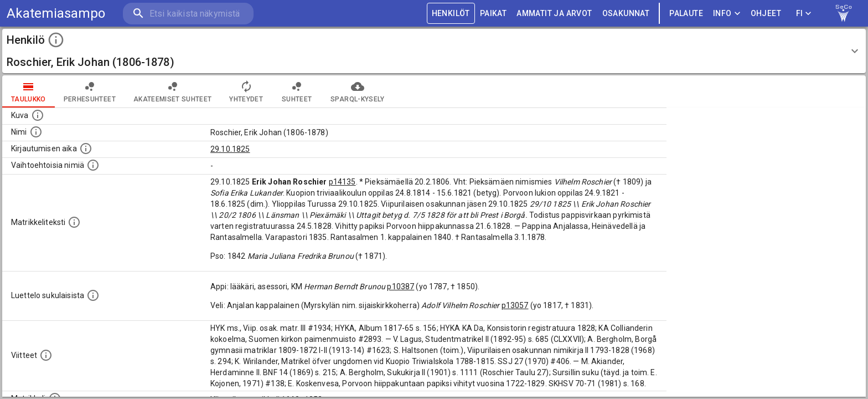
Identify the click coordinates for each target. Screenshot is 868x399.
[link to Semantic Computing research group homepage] (844, 13)
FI (804, 14)
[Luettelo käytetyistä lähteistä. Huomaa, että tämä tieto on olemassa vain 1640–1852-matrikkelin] (46, 355)
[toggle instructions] (56, 40)
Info (727, 14)
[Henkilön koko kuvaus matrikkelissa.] (74, 222)
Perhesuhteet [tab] (90, 91)
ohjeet (766, 14)
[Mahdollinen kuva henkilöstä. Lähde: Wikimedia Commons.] (38, 115)
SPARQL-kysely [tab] (357, 91)
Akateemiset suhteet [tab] (173, 91)
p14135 (342, 182)
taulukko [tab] (29, 91)
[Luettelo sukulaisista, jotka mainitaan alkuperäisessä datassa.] (93, 295)
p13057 (515, 305)
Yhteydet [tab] (246, 91)
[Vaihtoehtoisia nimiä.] (93, 165)
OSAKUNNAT (626, 14)
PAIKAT (493, 14)
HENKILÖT (451, 14)
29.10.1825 (230, 149)
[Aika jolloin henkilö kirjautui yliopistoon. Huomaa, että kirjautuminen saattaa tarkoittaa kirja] (86, 149)
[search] (188, 14)
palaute (686, 14)
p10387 (401, 287)
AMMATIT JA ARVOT (554, 14)
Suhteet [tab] (297, 91)
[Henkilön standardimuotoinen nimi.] (36, 132)
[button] (434, 51)
